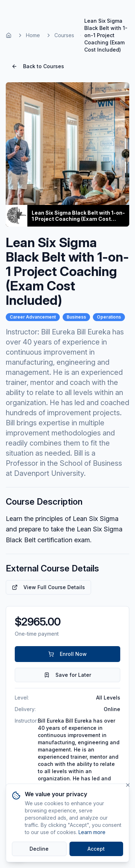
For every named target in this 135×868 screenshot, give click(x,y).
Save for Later (67, 675)
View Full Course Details (48, 587)
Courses (64, 35)
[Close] (128, 785)
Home (33, 35)
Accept (96, 849)
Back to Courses (38, 66)
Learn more (92, 832)
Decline (39, 849)
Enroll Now (67, 654)
